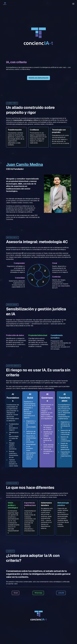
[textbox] (38, 4)
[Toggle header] (73, 4)
